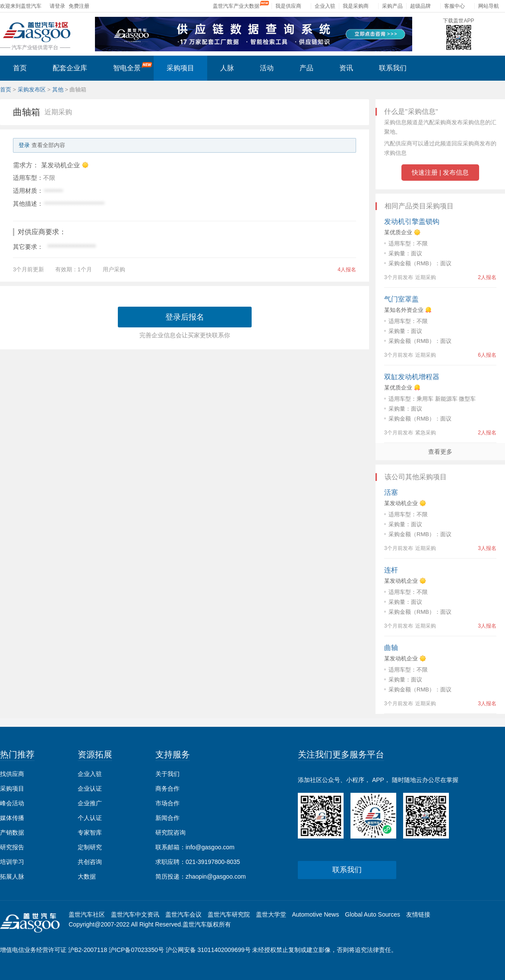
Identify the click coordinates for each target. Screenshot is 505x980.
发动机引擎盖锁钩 (412, 221)
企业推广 (90, 803)
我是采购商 (356, 6)
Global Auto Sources (372, 914)
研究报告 (12, 847)
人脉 (227, 68)
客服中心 (454, 6)
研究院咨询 (170, 832)
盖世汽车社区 (87, 914)
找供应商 (12, 774)
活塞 (391, 492)
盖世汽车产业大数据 (236, 6)
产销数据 (12, 832)
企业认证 (90, 788)
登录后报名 (185, 317)
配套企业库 (70, 68)
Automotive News (315, 914)
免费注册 (79, 6)
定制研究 (90, 847)
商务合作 (167, 788)
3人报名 (487, 548)
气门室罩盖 (401, 299)
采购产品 (392, 6)
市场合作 (167, 803)
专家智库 (90, 832)
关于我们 (167, 774)
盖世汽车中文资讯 (135, 914)
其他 (58, 90)
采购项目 (180, 68)
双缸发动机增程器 (412, 377)
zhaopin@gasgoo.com (216, 876)
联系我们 (393, 68)
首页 (20, 68)
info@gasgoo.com (210, 847)
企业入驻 (325, 6)
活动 (267, 68)
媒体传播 (12, 818)
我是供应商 (288, 6)
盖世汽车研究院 (229, 914)
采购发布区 (32, 90)
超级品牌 (420, 6)
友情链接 (418, 914)
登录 (24, 145)
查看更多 (440, 452)
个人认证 (90, 818)
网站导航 (489, 6)
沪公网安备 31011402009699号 (208, 950)
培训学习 (12, 862)
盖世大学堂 (271, 914)
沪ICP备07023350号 (136, 950)
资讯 (346, 68)
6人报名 (487, 355)
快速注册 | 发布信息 (440, 172)
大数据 (87, 876)
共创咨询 (90, 862)
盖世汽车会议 (183, 914)
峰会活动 (12, 803)
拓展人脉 (12, 876)
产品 (306, 68)
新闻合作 (167, 818)
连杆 (391, 570)
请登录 (57, 6)
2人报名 (487, 277)
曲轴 (391, 648)
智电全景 (133, 67)
